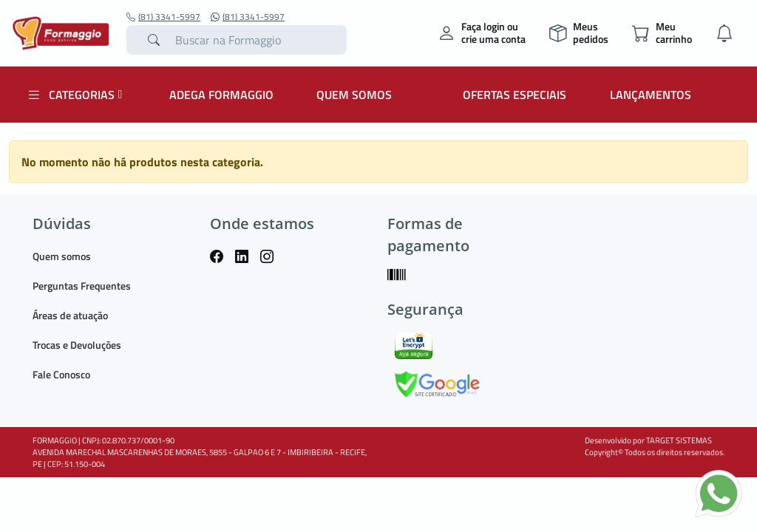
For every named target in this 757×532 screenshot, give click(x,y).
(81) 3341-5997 (163, 17)
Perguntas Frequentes (82, 286)
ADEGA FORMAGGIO (221, 95)
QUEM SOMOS (354, 95)
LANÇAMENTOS (651, 95)
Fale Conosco (61, 374)
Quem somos (62, 256)
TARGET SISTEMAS (679, 440)
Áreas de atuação (70, 315)
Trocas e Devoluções (77, 345)
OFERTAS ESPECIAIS (515, 95)
